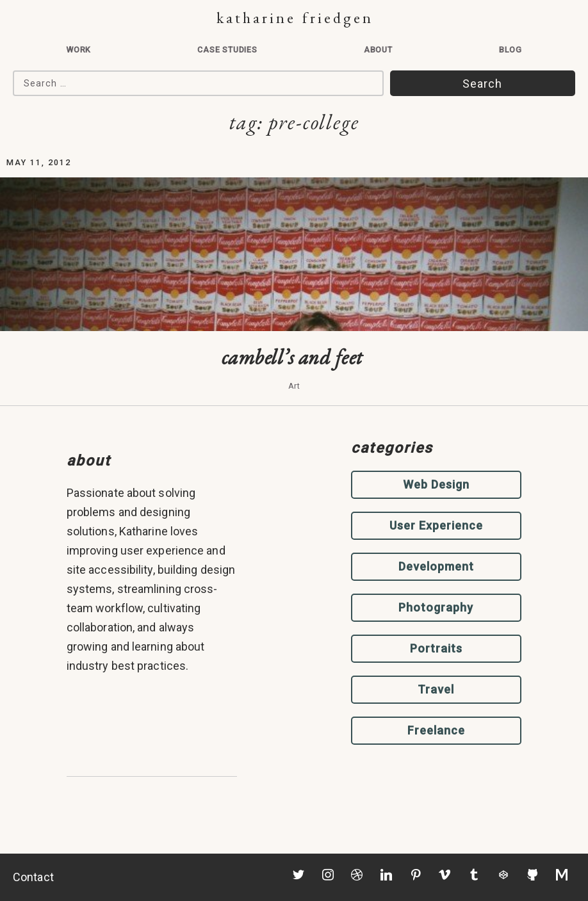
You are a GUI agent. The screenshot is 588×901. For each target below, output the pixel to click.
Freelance (436, 730)
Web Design (436, 484)
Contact (33, 877)
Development (436, 566)
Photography (436, 607)
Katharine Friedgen (295, 18)
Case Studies (227, 50)
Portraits (436, 648)
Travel (436, 689)
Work (78, 50)
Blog (510, 50)
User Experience (436, 525)
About (378, 50)
